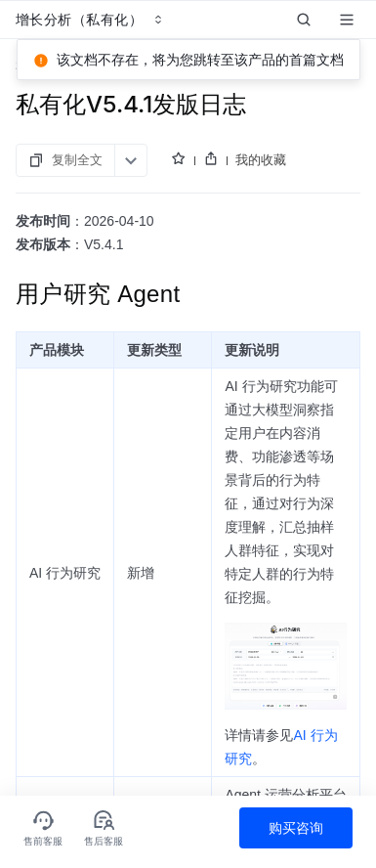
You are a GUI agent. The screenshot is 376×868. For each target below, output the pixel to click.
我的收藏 (261, 159)
